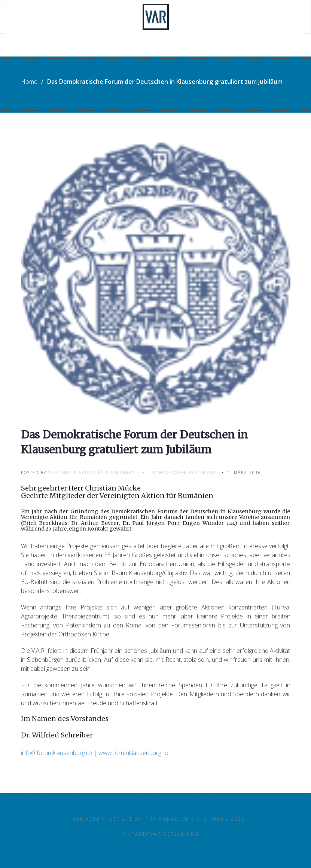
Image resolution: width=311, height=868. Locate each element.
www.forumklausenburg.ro (133, 753)
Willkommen (37, 17)
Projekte (84, 17)
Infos (191, 17)
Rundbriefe (36, 47)
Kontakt (266, 17)
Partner (226, 17)
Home (29, 82)
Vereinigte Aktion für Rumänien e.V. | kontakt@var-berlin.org (133, 473)
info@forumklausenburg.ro (57, 753)
